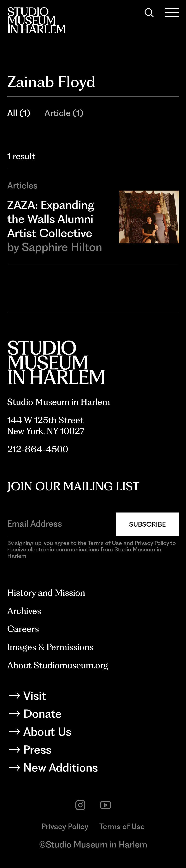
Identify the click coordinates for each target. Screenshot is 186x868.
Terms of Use (122, 826)
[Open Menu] (172, 13)
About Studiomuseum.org (58, 665)
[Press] (93, 751)
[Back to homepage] (37, 20)
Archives (24, 611)
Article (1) (64, 113)
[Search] (149, 13)
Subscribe (147, 524)
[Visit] (93, 697)
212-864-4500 (38, 449)
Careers (23, 629)
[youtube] (105, 805)
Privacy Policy (65, 826)
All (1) (19, 113)
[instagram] (80, 805)
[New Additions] (93, 769)
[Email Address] (58, 524)
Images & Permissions (50, 647)
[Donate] (93, 715)
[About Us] (93, 733)
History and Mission (46, 593)
